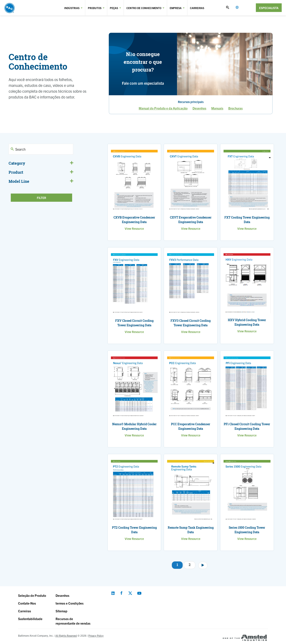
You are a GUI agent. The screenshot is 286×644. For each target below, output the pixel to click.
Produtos (95, 8)
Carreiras (197, 8)
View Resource (134, 228)
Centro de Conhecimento (144, 8)
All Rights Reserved (66, 635)
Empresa (176, 8)
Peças (114, 8)
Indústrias (72, 8)
